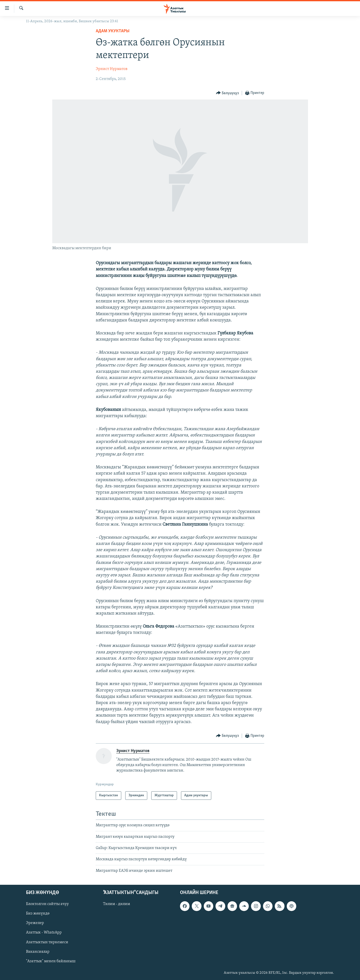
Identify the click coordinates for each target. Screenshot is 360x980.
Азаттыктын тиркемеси (47, 942)
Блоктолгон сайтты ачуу (47, 904)
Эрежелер (35, 923)
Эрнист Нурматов (112, 69)
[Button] (227, 93)
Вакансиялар (38, 952)
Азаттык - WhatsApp (44, 933)
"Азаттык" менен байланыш (51, 961)
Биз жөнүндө (38, 914)
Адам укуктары (113, 31)
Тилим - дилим (116, 904)
